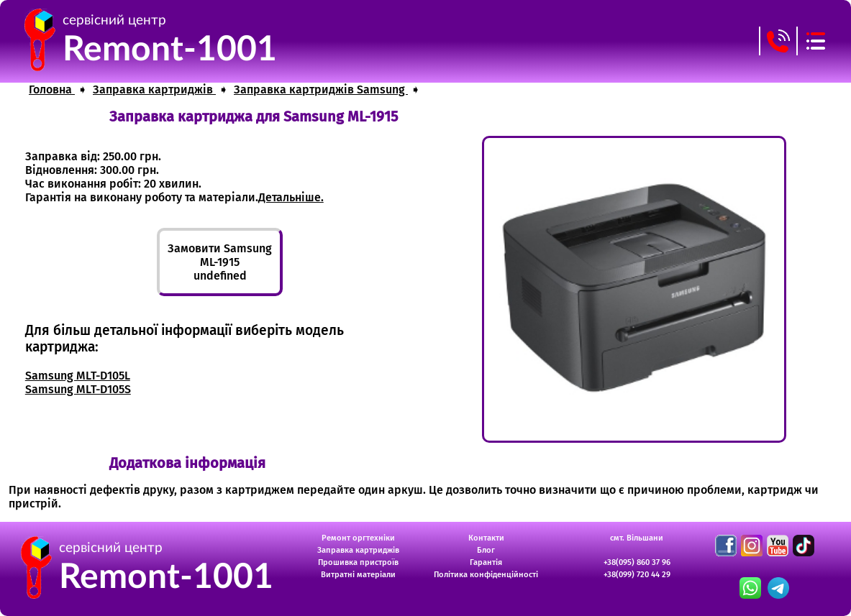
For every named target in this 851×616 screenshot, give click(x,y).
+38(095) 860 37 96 (637, 562)
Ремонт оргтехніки (358, 538)
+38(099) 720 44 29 (637, 575)
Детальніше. (291, 197)
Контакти (486, 538)
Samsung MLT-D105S (78, 389)
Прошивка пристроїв (358, 562)
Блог (486, 550)
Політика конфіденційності (486, 575)
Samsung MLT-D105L (78, 376)
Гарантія (486, 562)
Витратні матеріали (358, 575)
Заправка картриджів (358, 550)
